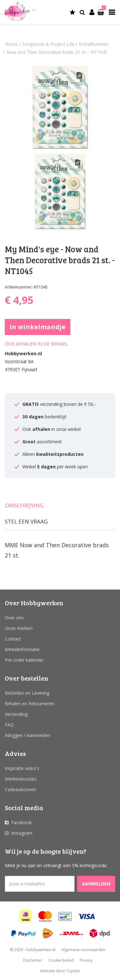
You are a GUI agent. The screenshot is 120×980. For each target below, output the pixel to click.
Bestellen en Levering (27, 693)
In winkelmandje (38, 327)
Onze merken (19, 628)
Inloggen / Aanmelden (28, 735)
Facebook (21, 822)
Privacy (86, 960)
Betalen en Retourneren (30, 704)
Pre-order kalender (24, 660)
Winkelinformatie (22, 649)
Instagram (22, 833)
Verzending (16, 714)
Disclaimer (33, 960)
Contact (13, 639)
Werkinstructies (21, 779)
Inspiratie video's (22, 768)
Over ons (14, 618)
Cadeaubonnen (20, 789)
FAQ (9, 725)
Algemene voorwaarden (83, 950)
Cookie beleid (61, 960)
